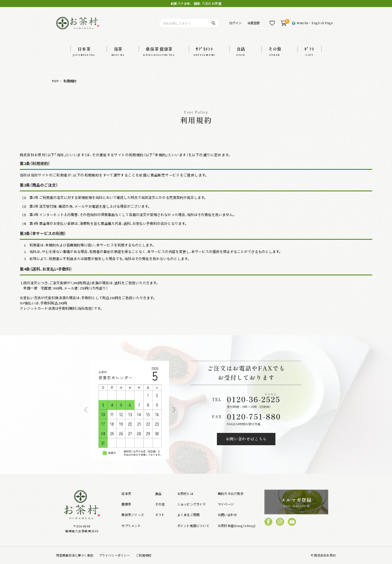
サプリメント (131, 526)
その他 (160, 504)
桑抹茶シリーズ (133, 515)
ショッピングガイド (192, 504)
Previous (86, 410)
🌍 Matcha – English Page (312, 23)
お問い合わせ (227, 515)
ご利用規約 (144, 555)
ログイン (235, 23)
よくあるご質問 (189, 515)
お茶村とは (185, 494)
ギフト (160, 515)
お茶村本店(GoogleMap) (237, 526)
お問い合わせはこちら (246, 439)
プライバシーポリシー (114, 555)
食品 (159, 494)
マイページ (226, 504)
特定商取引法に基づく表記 (75, 555)
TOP (55, 81)
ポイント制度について (193, 526)
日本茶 (126, 494)
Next (174, 410)
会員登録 (253, 23)
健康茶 (126, 504)
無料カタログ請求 (231, 494)
